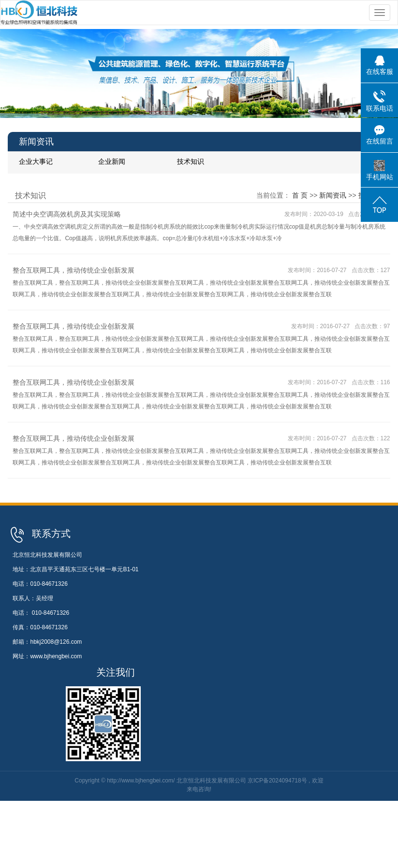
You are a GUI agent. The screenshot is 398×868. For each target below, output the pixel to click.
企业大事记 (36, 161)
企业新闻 (112, 161)
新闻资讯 (333, 195)
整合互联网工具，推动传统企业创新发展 (74, 270)
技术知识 (191, 161)
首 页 (300, 195)
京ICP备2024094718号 (277, 781)
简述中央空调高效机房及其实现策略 (67, 214)
